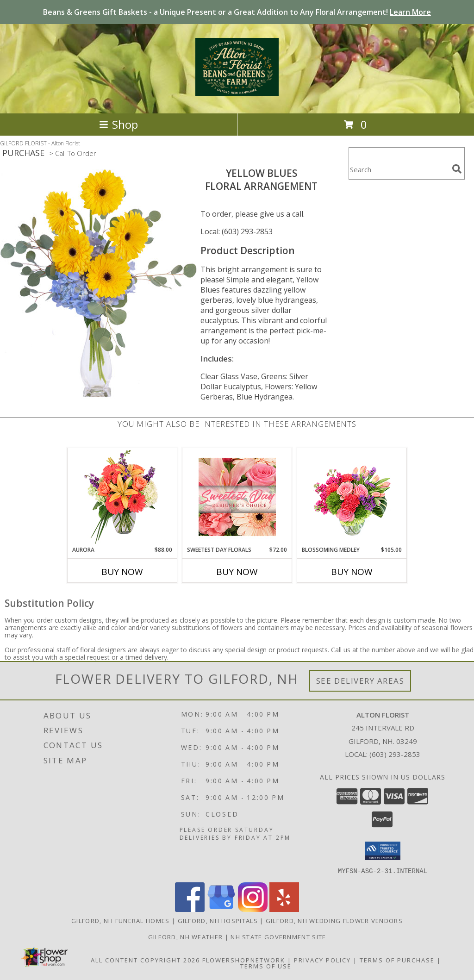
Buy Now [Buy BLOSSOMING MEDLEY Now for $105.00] (352, 572)
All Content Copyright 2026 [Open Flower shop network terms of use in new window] (145, 960)
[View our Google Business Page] (221, 909)
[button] (383, 851)
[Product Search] (399, 169)
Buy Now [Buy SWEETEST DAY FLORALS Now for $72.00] (237, 572)
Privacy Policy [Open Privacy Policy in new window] (322, 960)
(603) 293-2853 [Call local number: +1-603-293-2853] (395, 754)
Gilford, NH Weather (186, 936)
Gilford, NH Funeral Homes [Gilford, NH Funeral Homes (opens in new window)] (121, 920)
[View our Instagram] (253, 909)
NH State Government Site (278, 936)
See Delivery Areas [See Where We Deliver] (360, 681)
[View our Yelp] (284, 909)
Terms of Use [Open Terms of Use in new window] (266, 966)
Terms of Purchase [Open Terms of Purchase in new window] (397, 960)
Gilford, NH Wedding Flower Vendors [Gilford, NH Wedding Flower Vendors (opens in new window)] (334, 920)
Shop (118, 124)
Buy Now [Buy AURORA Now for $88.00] (122, 572)
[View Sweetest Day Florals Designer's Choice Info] (237, 497)
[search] (457, 169)
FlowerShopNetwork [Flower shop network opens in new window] (244, 960)
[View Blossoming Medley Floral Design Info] (352, 497)
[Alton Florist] (237, 91)
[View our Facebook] (190, 909)
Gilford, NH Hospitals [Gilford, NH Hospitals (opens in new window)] (218, 920)
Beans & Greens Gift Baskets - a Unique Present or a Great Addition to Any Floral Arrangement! (237, 12)
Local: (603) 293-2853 (237, 231)
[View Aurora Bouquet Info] (122, 497)
